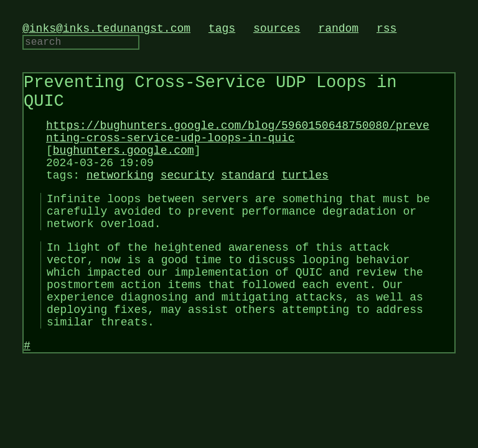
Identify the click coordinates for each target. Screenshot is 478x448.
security (187, 200)
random (338, 30)
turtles (305, 200)
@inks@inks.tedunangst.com (106, 30)
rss (387, 30)
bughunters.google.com (124, 170)
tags (222, 30)
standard (248, 200)
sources (277, 30)
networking (120, 200)
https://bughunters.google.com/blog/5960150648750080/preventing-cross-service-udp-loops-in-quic (238, 148)
